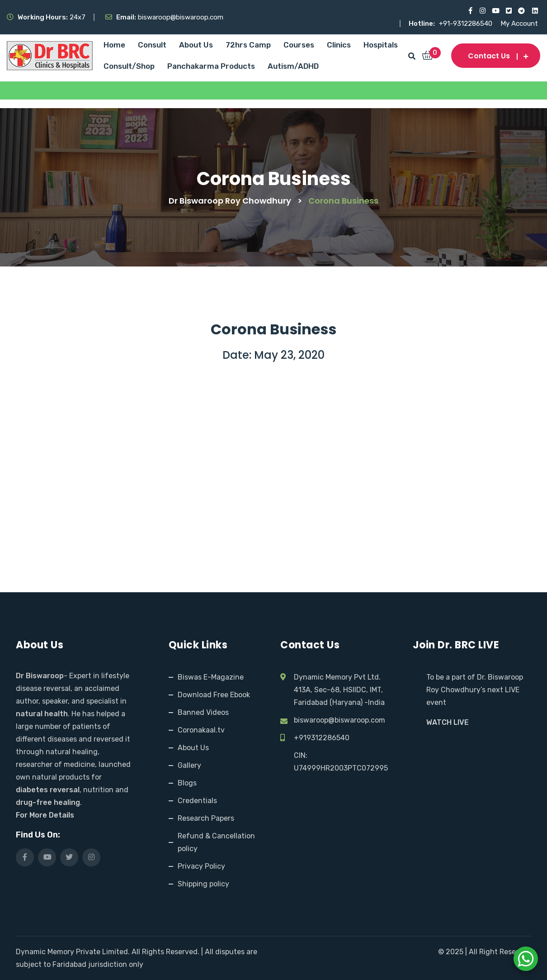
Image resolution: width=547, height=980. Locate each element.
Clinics (339, 45)
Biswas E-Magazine (211, 677)
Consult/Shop (129, 66)
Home (114, 45)
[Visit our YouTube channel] (495, 11)
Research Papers (206, 818)
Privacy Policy (201, 866)
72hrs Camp (248, 45)
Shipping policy (203, 884)
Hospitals (381, 45)
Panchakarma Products (211, 66)
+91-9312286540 (467, 24)
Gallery (189, 765)
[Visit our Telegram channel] (521, 11)
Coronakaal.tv (201, 730)
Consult (152, 45)
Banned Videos (203, 712)
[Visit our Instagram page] (482, 11)
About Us (196, 45)
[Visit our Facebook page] (469, 11)
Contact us (496, 56)
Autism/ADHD (293, 66)
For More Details (45, 815)
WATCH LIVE (448, 722)
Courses (299, 45)
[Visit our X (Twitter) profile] (508, 11)
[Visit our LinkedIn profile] (535, 11)
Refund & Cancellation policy (216, 842)
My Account (519, 24)
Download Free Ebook (214, 695)
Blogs (187, 783)
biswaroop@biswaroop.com (340, 720)
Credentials (197, 801)
